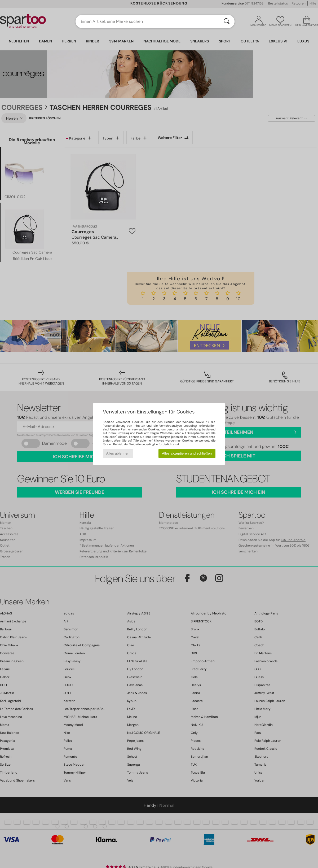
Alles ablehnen (118, 453)
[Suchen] (227, 21)
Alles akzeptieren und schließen (187, 453)
